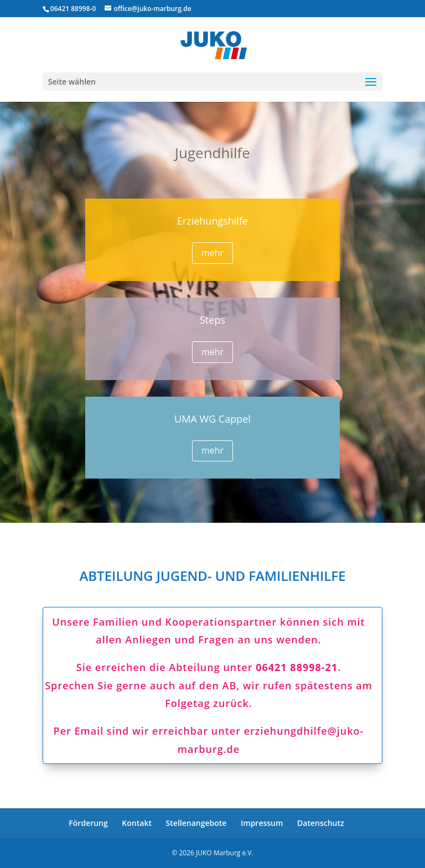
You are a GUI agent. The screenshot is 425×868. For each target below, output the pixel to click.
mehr (212, 253)
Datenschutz (321, 823)
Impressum (262, 823)
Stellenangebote (196, 823)
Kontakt (137, 823)
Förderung (88, 823)
